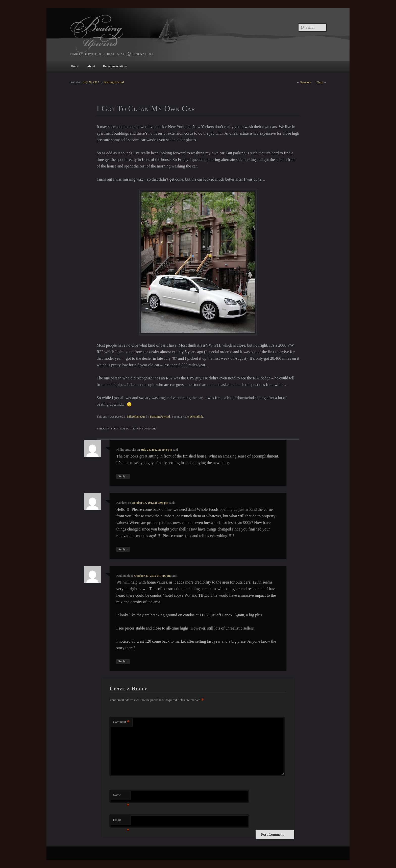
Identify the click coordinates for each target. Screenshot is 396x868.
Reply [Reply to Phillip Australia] (123, 476)
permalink (196, 417)
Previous (304, 82)
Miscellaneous (136, 417)
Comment (121, 722)
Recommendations (115, 66)
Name (121, 796)
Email (121, 821)
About (91, 66)
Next (322, 82)
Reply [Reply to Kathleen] (123, 549)
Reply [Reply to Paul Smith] (123, 661)
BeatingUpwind (160, 417)
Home (75, 66)
